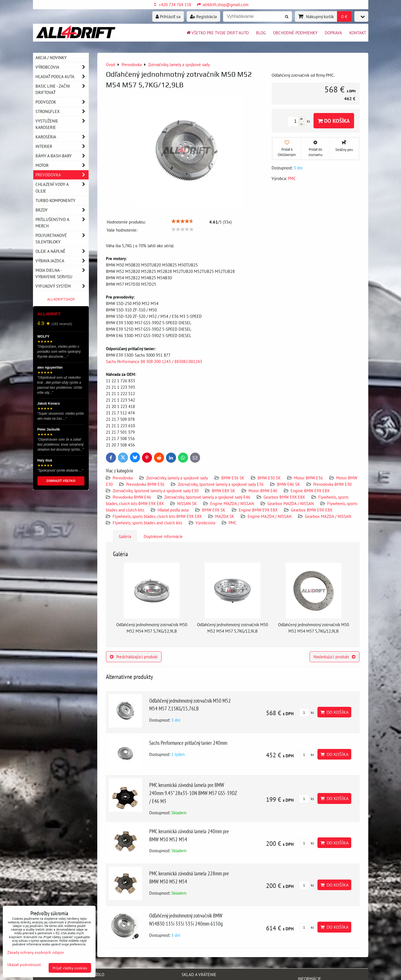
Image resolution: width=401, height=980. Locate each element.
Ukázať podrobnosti (24, 965)
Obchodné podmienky (295, 33)
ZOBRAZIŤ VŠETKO (61, 481)
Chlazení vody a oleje (62, 188)
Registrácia (203, 16)
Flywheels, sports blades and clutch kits (147, 523)
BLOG (261, 33)
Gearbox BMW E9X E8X (284, 497)
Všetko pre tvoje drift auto (217, 33)
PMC (233, 523)
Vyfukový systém (62, 286)
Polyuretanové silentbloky (62, 239)
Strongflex (62, 111)
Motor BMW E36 (308, 478)
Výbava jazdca (62, 261)
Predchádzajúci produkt (134, 657)
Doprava (333, 33)
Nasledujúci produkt (334, 657)
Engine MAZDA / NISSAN (232, 503)
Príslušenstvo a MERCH (62, 223)
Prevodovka (123, 478)
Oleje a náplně (62, 251)
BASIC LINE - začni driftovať (62, 89)
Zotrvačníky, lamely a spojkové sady (177, 478)
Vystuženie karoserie (62, 124)
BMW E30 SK (269, 478)
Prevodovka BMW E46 (132, 497)
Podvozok (62, 102)
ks (307, 713)
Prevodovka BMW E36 (145, 484)
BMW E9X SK (214, 510)
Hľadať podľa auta (173, 510)
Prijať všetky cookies (70, 968)
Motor (62, 165)
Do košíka (334, 121)
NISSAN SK (187, 503)
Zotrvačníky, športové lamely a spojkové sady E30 (156, 491)
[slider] (182, 221)
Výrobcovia (205, 523)
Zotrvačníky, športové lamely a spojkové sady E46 (207, 497)
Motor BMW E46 (263, 491)
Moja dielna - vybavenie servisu (62, 273)
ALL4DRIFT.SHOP (61, 299)
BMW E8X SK (223, 491)
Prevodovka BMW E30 (332, 484)
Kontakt (358, 33)
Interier (62, 146)
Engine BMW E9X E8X (310, 491)
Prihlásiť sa (168, 16)
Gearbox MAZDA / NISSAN (291, 503)
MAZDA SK (225, 516)
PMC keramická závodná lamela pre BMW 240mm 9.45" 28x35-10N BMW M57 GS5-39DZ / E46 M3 (193, 793)
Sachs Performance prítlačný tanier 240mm (188, 743)
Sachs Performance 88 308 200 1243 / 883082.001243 (154, 361)
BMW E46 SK (288, 484)
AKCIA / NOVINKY (51, 57)
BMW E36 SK (233, 478)
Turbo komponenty (55, 200)
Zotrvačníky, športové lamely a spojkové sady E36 (221, 484)
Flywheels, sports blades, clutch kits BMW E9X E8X (157, 516)
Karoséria (62, 137)
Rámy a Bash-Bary (62, 156)
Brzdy (62, 210)
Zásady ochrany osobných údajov (36, 952)
